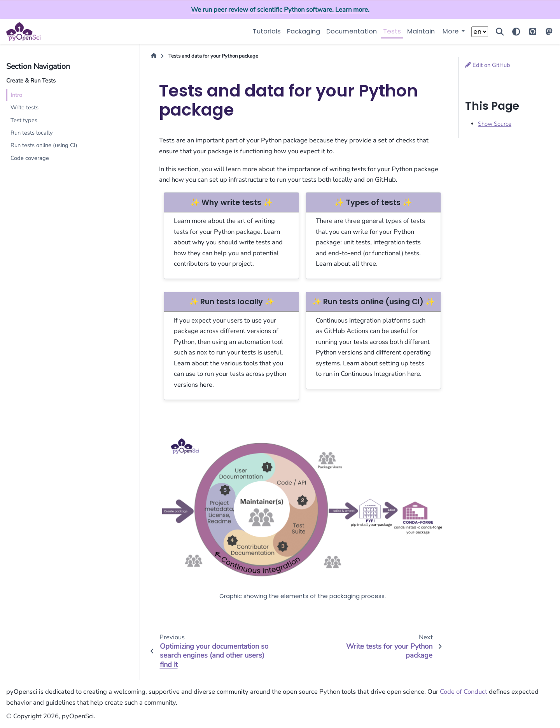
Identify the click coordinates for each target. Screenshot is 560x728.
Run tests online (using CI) (44, 145)
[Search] (500, 32)
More (451, 31)
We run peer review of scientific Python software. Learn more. (280, 10)
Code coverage (30, 158)
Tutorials (267, 31)
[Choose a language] (480, 32)
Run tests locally (32, 133)
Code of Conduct (464, 692)
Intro (16, 95)
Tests (392, 31)
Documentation (352, 31)
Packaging (304, 31)
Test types (24, 120)
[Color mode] (516, 32)
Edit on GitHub (488, 65)
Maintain (421, 31)
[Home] (154, 56)
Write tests (24, 107)
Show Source (495, 124)
